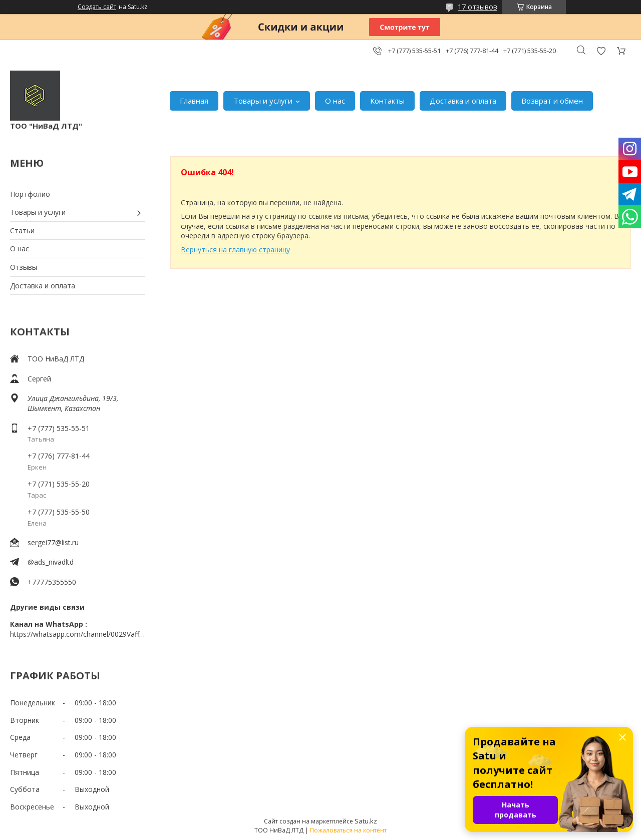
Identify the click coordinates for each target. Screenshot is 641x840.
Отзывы (24, 267)
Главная (194, 101)
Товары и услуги (263, 101)
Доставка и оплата (463, 101)
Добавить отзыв (601, 51)
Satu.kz (366, 821)
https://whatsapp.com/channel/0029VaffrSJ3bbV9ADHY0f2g (78, 634)
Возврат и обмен (552, 101)
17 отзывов (477, 7)
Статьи (22, 231)
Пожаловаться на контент (348, 830)
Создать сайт (97, 7)
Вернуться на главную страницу (235, 250)
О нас (335, 101)
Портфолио (30, 194)
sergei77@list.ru (53, 542)
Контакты (387, 101)
